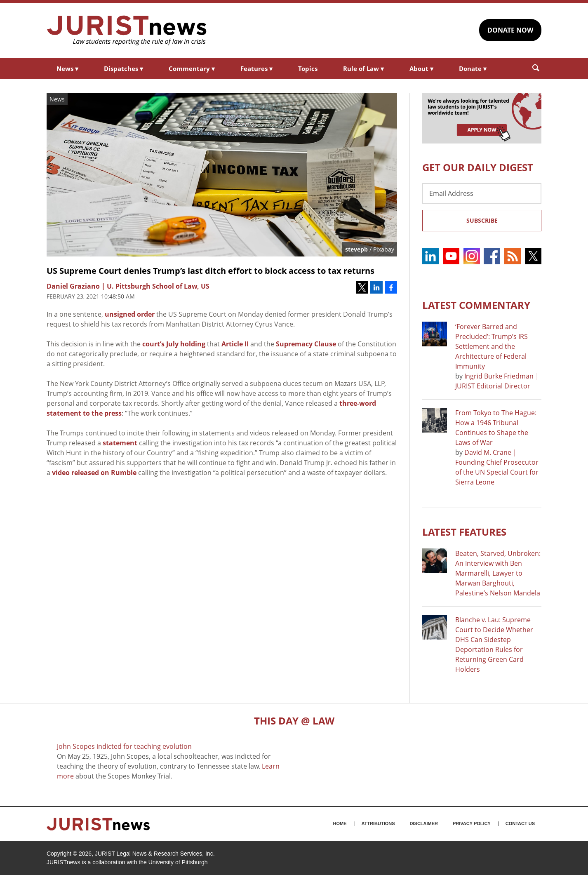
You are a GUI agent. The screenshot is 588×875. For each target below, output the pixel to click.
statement (120, 443)
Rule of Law (363, 68)
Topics (308, 68)
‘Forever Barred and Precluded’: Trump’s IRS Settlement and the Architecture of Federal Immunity (492, 346)
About (421, 68)
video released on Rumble (94, 473)
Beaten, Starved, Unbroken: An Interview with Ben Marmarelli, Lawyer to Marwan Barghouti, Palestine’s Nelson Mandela (498, 573)
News (67, 68)
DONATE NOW (510, 30)
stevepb (356, 249)
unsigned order (130, 314)
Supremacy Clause (306, 344)
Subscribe (482, 220)
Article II (235, 344)
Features (256, 68)
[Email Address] (482, 193)
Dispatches (123, 68)
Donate (473, 68)
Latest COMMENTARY (476, 305)
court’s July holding (174, 344)
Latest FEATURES (464, 532)
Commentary (192, 68)
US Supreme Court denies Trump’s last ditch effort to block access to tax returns (211, 271)
